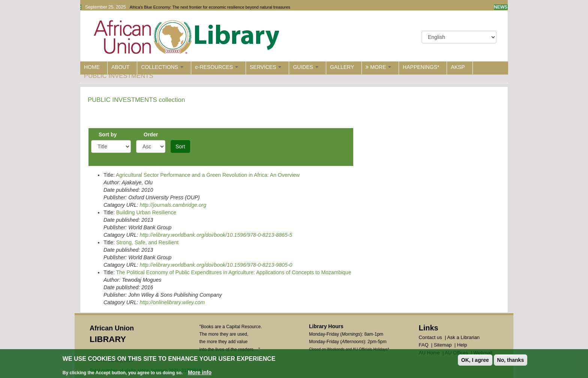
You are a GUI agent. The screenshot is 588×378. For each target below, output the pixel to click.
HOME (92, 67)
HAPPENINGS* (421, 67)
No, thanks (511, 360)
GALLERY (342, 67)
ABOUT (120, 67)
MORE (378, 67)
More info (200, 373)
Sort (180, 146)
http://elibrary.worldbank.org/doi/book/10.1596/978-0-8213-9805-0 (216, 265)
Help (462, 345)
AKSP (458, 67)
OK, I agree (475, 360)
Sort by (108, 134)
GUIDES (306, 67)
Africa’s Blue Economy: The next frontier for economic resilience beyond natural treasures (210, 7)
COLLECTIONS (162, 67)
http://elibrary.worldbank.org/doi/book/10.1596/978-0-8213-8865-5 (216, 235)
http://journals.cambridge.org (173, 205)
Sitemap (443, 345)
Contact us (430, 337)
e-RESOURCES (217, 67)
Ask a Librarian (463, 337)
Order (151, 134)
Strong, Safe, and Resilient (148, 242)
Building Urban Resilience (146, 212)
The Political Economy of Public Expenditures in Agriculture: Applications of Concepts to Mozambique (233, 272)
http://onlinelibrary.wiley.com (172, 302)
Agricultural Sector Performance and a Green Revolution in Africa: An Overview (208, 175)
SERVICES (265, 67)
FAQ (424, 345)
